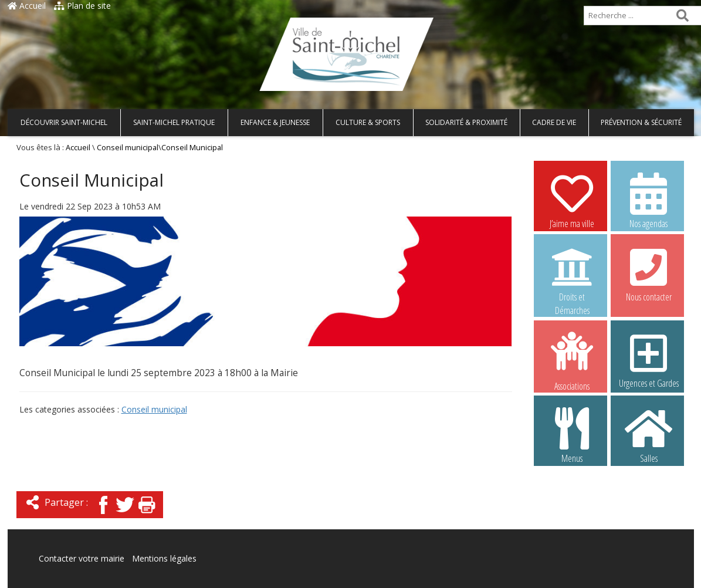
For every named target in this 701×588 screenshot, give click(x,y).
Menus (572, 435)
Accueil (27, 6)
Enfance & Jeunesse (275, 122)
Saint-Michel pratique (174, 122)
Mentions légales (164, 558)
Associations (572, 360)
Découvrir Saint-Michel (64, 122)
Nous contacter (649, 273)
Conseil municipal (128, 148)
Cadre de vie (554, 122)
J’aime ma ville (572, 200)
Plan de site (82, 6)
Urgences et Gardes (649, 360)
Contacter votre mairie (82, 558)
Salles (649, 435)
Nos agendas (649, 200)
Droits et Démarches (572, 274)
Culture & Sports (368, 122)
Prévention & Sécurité (641, 122)
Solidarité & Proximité (466, 122)
